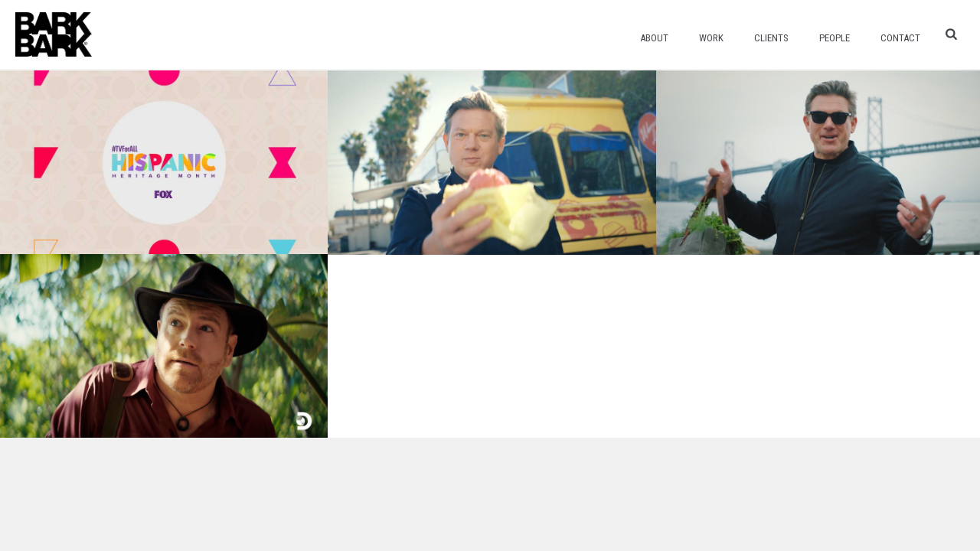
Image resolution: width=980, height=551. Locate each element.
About (654, 38)
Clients (771, 38)
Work (711, 38)
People (835, 38)
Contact (900, 38)
